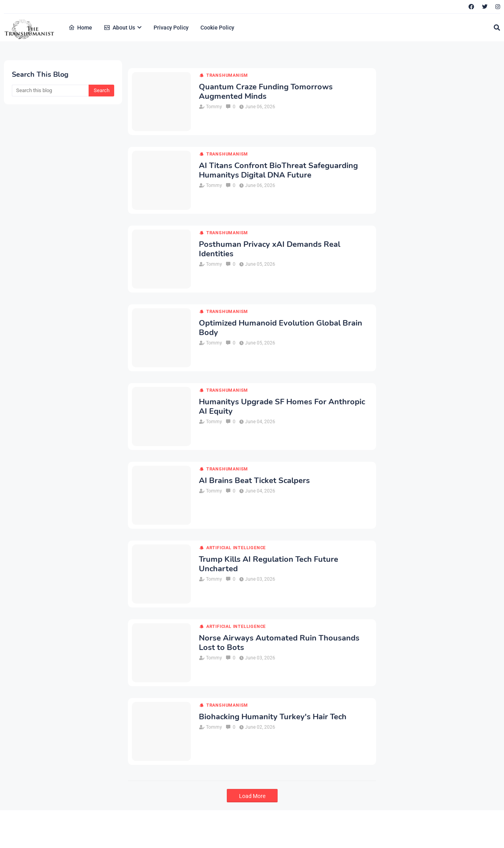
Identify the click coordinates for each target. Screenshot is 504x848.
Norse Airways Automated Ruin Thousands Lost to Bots (279, 643)
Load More (252, 796)
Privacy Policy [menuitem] (171, 28)
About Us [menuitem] (120, 28)
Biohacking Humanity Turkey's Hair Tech (273, 717)
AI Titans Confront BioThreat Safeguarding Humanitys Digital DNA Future (278, 170)
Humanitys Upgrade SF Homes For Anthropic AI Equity (282, 407)
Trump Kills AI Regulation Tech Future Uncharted (269, 564)
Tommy (214, 107)
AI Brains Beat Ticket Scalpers (254, 481)
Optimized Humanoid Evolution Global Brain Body (281, 328)
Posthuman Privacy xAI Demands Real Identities (270, 249)
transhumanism (227, 75)
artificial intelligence (236, 548)
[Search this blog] (50, 91)
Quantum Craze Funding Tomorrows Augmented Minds (266, 92)
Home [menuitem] (80, 28)
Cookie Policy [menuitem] (217, 28)
